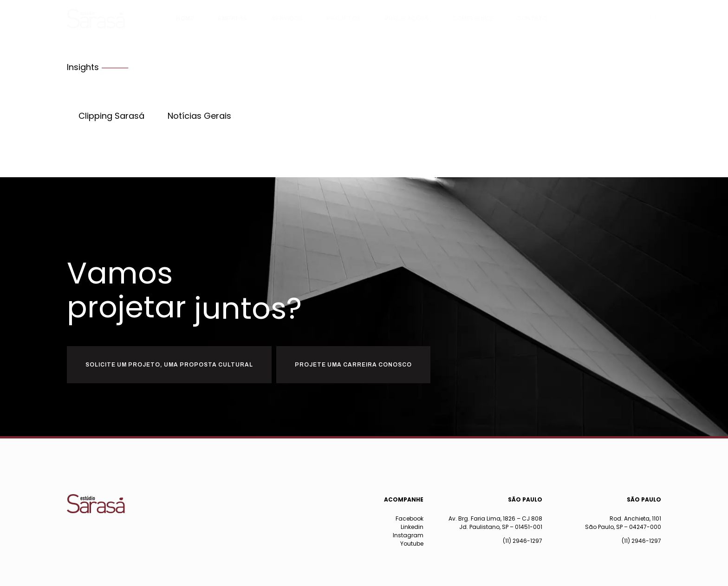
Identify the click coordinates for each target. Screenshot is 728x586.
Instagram (408, 535)
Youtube (412, 544)
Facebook (409, 518)
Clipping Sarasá (111, 116)
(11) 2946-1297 (523, 541)
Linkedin (412, 527)
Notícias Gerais (199, 116)
